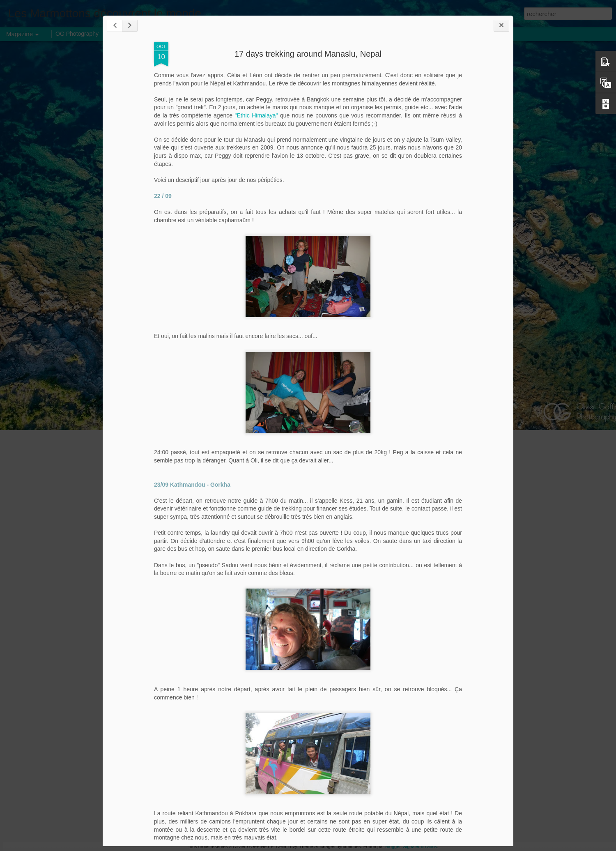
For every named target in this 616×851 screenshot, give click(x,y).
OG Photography (77, 34)
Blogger (393, 846)
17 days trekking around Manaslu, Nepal (308, 54)
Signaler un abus (420, 846)
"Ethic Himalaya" (256, 115)
